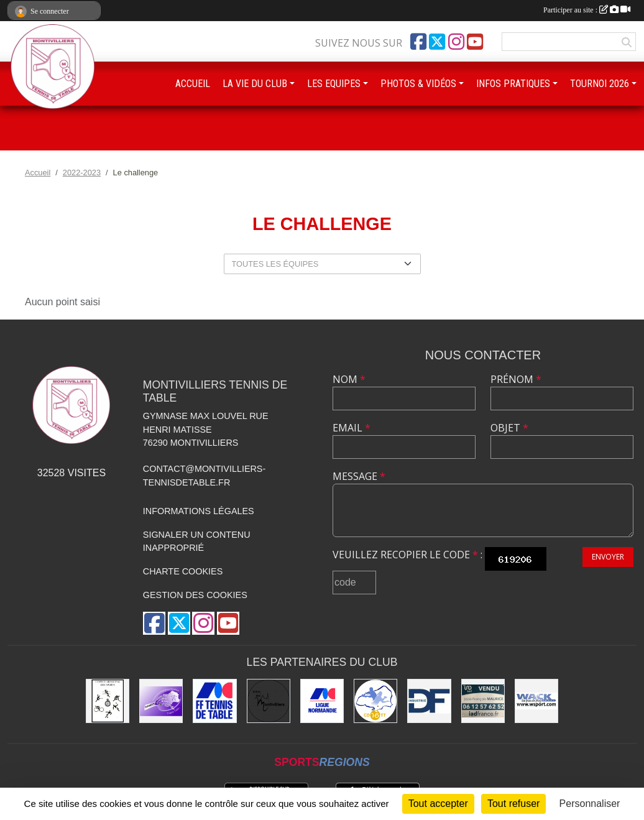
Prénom (516, 379)
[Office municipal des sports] (108, 701)
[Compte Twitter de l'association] (437, 42)
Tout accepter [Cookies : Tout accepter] (438, 804)
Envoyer (608, 557)
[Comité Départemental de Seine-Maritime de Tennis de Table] (375, 701)
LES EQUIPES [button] (334, 84)
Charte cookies (183, 571)
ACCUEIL (193, 84)
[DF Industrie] (429, 701)
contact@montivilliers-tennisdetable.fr (204, 476)
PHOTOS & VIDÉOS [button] (418, 84)
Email (352, 428)
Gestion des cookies (195, 595)
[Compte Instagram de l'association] (456, 42)
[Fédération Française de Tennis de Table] (214, 701)
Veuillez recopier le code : (407, 555)
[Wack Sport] (536, 701)
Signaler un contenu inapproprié (197, 541)
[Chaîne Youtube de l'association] (475, 42)
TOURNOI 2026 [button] (600, 84)
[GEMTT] (161, 701)
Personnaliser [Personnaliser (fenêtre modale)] (590, 804)
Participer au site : (587, 10)
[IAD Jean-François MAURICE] (483, 701)
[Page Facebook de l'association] (418, 42)
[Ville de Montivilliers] (269, 701)
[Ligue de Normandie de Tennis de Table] (322, 701)
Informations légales (199, 511)
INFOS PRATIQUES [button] (513, 84)
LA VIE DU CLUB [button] (255, 84)
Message (359, 476)
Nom (349, 379)
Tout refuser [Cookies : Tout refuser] (513, 804)
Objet (509, 428)
